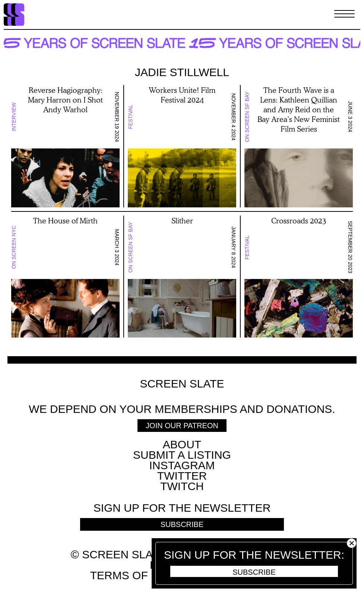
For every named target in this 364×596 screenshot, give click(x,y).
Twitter (182, 476)
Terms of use (132, 575)
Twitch (182, 486)
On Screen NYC (14, 247)
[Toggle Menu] (344, 15)
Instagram (182, 465)
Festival (130, 117)
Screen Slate (182, 384)
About (182, 444)
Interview (14, 117)
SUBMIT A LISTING (182, 455)
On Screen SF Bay (247, 117)
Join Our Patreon (182, 426)
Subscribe (254, 572)
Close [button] (352, 543)
